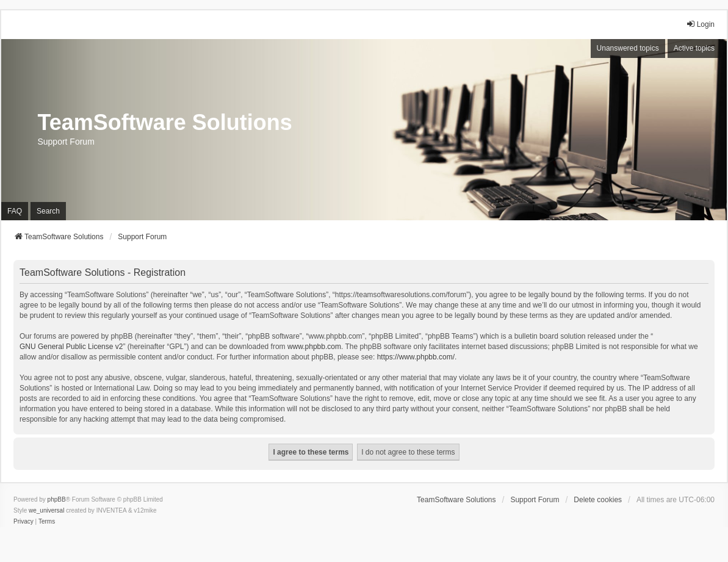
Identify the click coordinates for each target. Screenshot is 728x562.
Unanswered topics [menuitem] (628, 48)
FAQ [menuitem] (15, 211)
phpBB (57, 499)
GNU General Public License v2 (71, 347)
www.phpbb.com (314, 347)
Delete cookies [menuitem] (598, 500)
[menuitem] (23, 522)
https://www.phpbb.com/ (416, 357)
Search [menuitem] (48, 211)
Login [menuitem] (700, 24)
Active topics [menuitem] (694, 48)
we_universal (46, 510)
